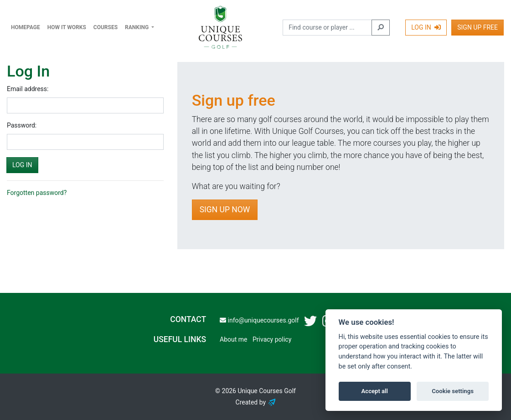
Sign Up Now (225, 210)
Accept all (375, 391)
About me (233, 339)
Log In (426, 27)
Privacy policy (272, 339)
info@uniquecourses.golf (259, 320)
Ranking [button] (137, 27)
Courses (106, 27)
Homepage (26, 27)
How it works (67, 27)
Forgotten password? (37, 193)
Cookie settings (453, 391)
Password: (22, 125)
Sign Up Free (477, 27)
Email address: (28, 89)
